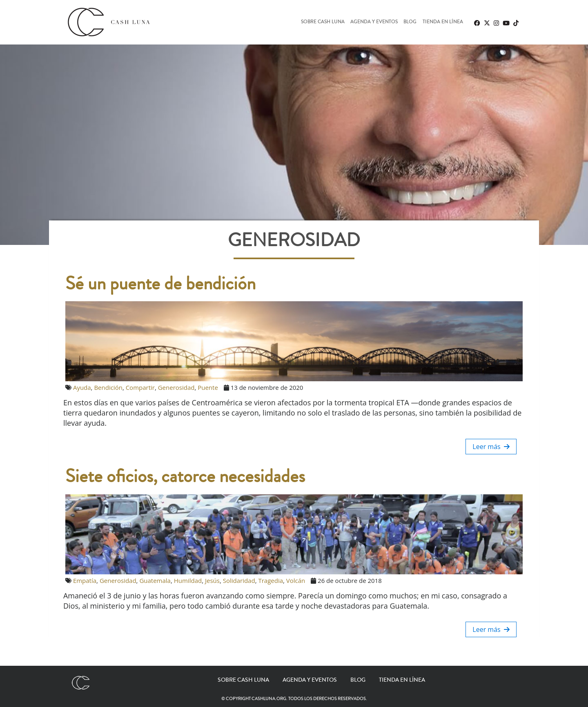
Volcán (296, 580)
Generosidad (176, 387)
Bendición (108, 387)
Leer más (491, 447)
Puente (208, 387)
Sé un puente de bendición (160, 284)
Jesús (212, 580)
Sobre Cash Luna (323, 22)
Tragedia (271, 580)
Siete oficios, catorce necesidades (185, 476)
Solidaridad (239, 580)
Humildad (188, 580)
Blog (410, 22)
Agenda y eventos (374, 22)
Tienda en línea (443, 22)
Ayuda (82, 387)
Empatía (85, 580)
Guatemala (155, 580)
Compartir (140, 387)
